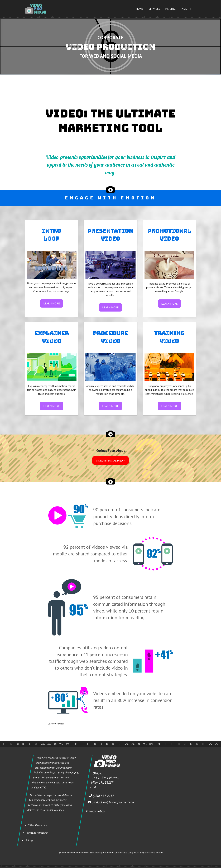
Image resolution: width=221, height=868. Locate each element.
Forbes (60, 724)
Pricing (170, 9)
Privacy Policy (95, 811)
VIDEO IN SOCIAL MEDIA (110, 460)
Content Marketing (37, 833)
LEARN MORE (52, 303)
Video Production (38, 825)
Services (154, 9)
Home (140, 9)
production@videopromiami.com (114, 802)
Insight (186, 9)
